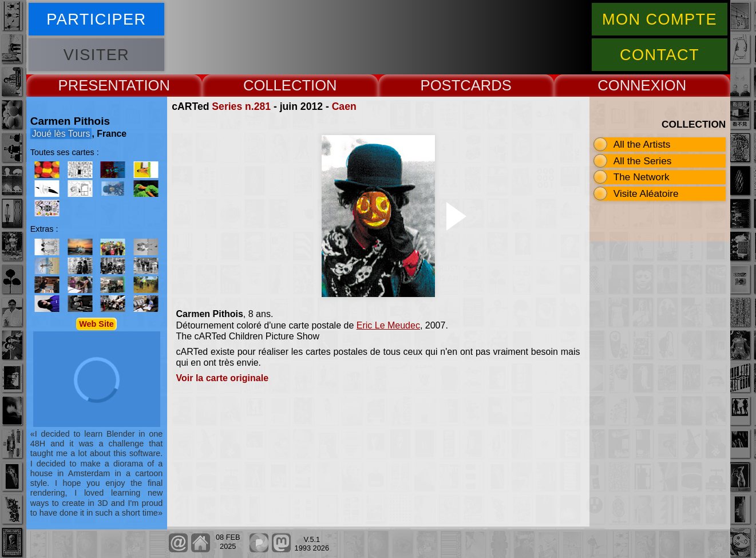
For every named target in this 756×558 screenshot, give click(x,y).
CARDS (486, 85)
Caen (344, 106)
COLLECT (277, 85)
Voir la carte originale (223, 378)
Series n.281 (241, 106)
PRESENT (92, 85)
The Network (642, 177)
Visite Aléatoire (646, 193)
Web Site (96, 324)
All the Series (643, 161)
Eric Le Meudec (388, 325)
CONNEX (629, 85)
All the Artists (642, 144)
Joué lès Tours (61, 134)
